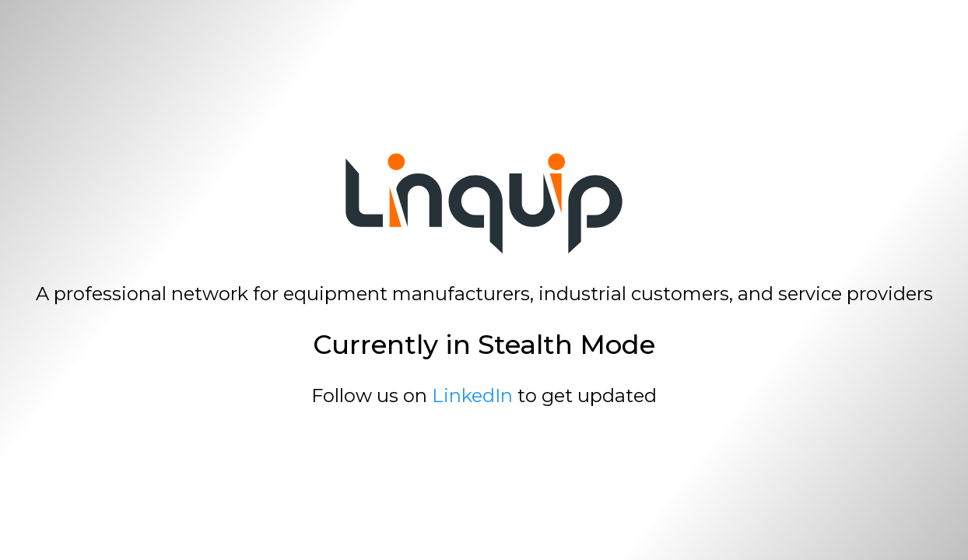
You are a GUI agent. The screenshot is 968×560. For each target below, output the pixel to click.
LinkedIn (472, 395)
